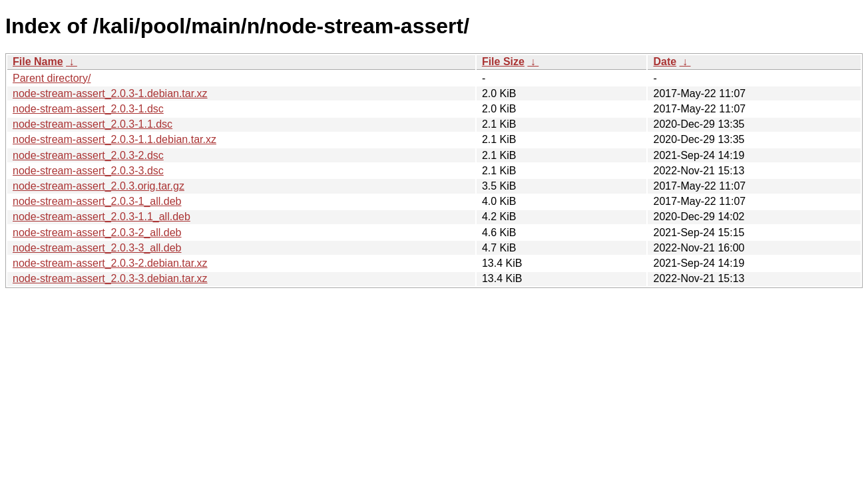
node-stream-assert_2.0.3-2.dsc (88, 155)
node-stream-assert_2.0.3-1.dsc (88, 109)
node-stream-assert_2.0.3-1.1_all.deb (102, 217)
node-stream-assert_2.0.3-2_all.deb (97, 233)
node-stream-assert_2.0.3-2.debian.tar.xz (110, 263)
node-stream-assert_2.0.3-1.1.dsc (93, 124)
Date (665, 62)
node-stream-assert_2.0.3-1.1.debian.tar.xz (114, 139)
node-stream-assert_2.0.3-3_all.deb (97, 248)
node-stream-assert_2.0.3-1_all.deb (97, 201)
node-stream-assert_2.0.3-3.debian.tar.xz (110, 278)
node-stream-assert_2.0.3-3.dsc (88, 171)
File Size (503, 62)
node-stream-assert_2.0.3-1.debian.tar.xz (110, 93)
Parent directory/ (52, 78)
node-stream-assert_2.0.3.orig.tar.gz (99, 186)
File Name (38, 62)
